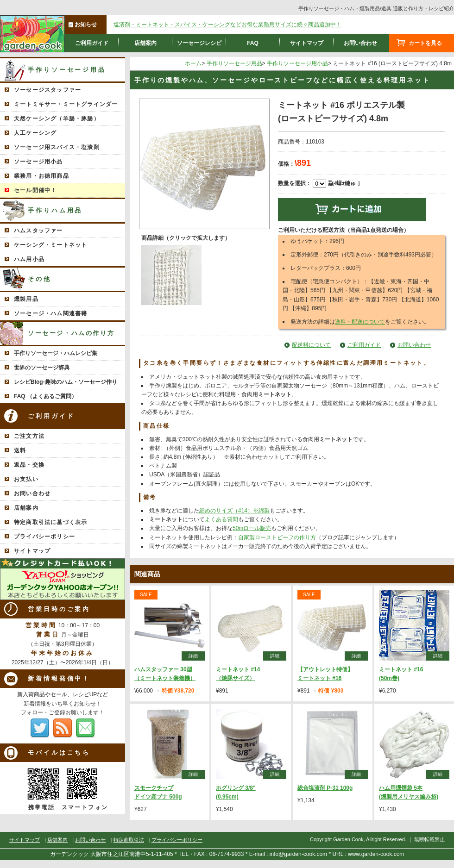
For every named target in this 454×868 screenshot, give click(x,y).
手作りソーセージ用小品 (297, 63)
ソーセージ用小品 (38, 162)
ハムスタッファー (38, 231)
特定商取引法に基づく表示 (50, 522)
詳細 (193, 656)
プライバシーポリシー (44, 537)
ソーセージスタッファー (47, 90)
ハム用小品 (29, 259)
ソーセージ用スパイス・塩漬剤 (57, 147)
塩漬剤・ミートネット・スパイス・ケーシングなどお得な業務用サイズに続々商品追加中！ (227, 25)
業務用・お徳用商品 (41, 176)
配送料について (311, 345)
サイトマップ (307, 43)
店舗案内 (145, 43)
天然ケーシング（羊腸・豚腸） (57, 119)
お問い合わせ (360, 43)
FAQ (253, 43)
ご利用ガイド (92, 43)
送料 (20, 450)
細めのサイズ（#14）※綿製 (234, 511)
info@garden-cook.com (298, 854)
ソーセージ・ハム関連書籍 (50, 313)
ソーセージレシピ (199, 43)
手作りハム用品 (55, 210)
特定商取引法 (129, 840)
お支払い (26, 479)
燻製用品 (26, 299)
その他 (40, 279)
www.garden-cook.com (376, 854)
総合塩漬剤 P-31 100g (325, 788)
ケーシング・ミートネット (50, 245)
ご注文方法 (29, 436)
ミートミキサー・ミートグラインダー (66, 104)
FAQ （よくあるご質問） (45, 396)
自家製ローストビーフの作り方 (277, 537)
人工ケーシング (35, 133)
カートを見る (425, 43)
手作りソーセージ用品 (67, 70)
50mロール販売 (252, 528)
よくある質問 (221, 519)
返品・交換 (29, 465)
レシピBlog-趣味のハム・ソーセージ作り (66, 382)
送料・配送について (360, 322)
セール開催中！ (35, 190)
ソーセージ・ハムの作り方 (71, 333)
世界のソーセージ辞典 (42, 368)
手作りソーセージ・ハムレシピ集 (56, 353)
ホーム (193, 63)
